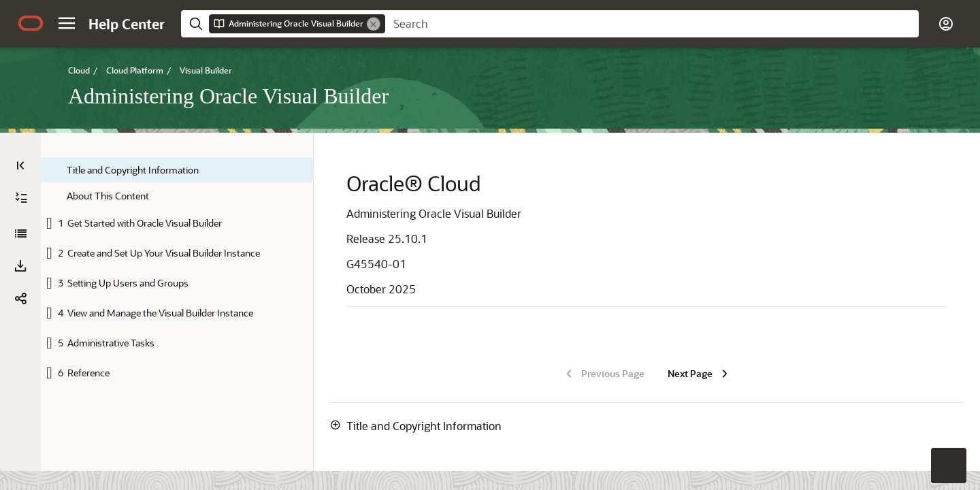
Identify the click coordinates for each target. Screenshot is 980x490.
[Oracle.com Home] (31, 23)
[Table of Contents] (20, 165)
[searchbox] (652, 24)
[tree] (177, 273)
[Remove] (374, 24)
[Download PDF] (20, 266)
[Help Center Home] (127, 24)
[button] (67, 23)
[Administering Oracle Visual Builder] (20, 233)
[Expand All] (21, 198)
